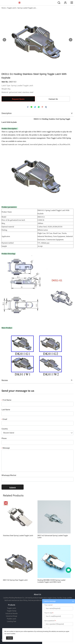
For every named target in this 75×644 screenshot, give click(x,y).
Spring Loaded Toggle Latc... (27, 8)
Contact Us (53, 99)
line (31, 107)
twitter (35, 107)
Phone (4, 438)
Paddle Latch (12, 619)
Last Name (6, 410)
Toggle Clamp (12, 611)
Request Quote (18, 99)
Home (4, 8)
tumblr (46, 107)
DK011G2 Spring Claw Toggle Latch (15, 580)
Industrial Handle (12, 613)
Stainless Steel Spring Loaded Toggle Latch (18, 536)
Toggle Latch (12, 8)
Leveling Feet (12, 621)
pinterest (42, 107)
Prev (4, 40)
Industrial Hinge (12, 616)
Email (4, 419)
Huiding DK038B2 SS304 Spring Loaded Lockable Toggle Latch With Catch (51, 581)
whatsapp (39, 107)
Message (6, 448)
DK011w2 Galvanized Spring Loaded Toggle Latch (53, 537)
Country (5, 429)
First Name (6, 400)
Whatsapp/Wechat (9, 475)
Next (71, 40)
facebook (28, 107)
